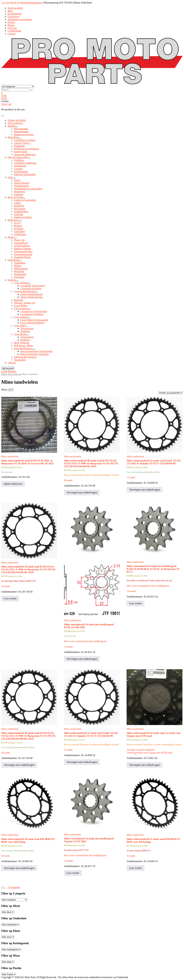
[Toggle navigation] (3, 116)
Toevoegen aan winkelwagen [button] (82, 492)
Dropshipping (15, 14)
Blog (10, 11)
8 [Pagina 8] (9, 887)
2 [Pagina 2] (4, 887)
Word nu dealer (15, 8)
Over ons (12, 28)
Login (5, 371)
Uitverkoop (13, 17)
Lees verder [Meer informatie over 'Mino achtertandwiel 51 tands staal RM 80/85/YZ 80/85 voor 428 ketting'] (135, 868)
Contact (12, 34)
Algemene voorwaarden (20, 19)
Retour (11, 25)
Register (12, 371)
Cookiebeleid (14, 31)
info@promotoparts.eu (31, 3)
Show (4, 390)
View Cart (6, 104)
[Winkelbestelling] (171, 393)
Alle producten (14, 374)
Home (4, 374)
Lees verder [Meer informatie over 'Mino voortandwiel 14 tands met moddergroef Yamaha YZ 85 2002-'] (73, 873)
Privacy (11, 22)
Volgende (15, 887)
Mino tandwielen (10, 456)
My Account (8, 368)
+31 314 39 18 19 (10, 3)
